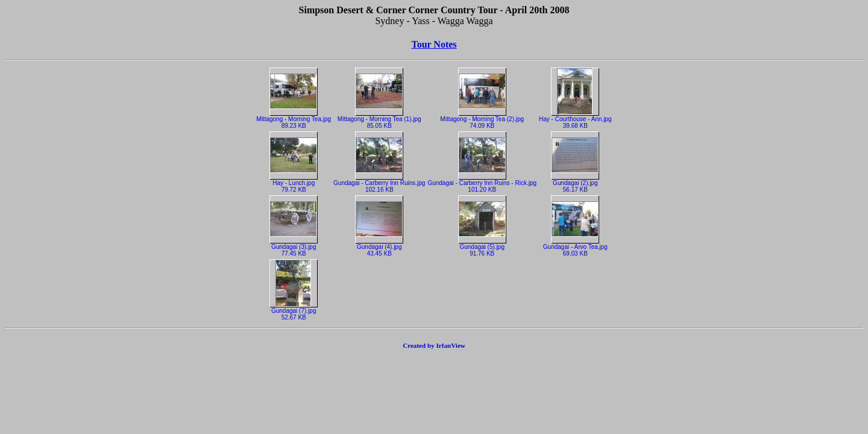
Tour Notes (434, 44)
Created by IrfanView (434, 345)
